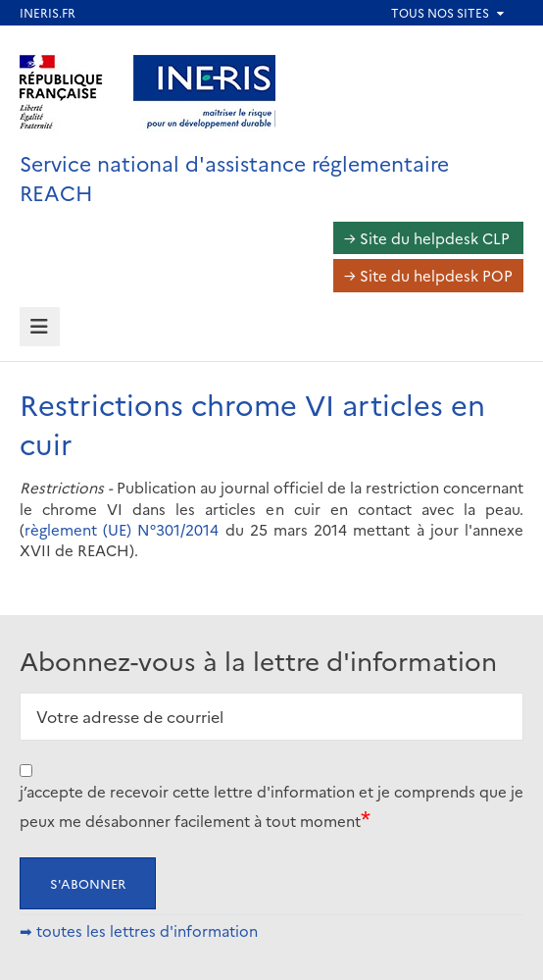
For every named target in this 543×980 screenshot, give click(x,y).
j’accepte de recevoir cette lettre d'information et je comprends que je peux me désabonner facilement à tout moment (271, 806)
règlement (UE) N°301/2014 (122, 529)
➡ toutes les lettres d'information (139, 930)
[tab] (40, 327)
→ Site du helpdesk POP (428, 275)
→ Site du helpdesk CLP (427, 238)
